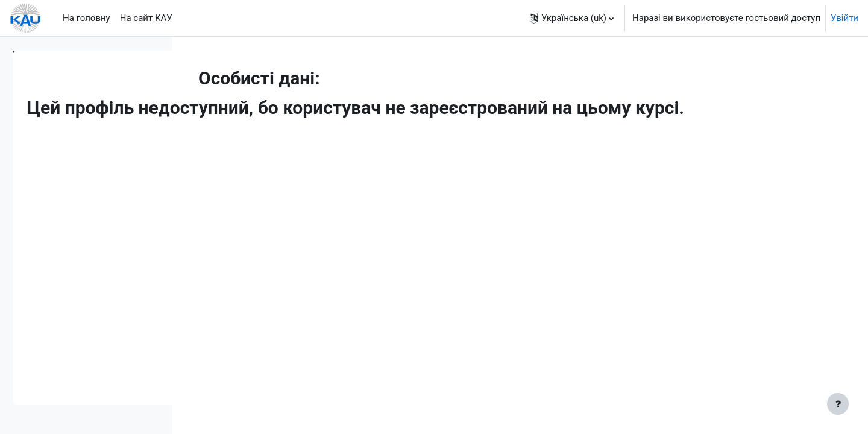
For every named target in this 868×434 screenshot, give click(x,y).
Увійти (844, 18)
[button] (572, 18)
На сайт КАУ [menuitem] (146, 18)
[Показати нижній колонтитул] (838, 404)
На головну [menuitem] (86, 18)
